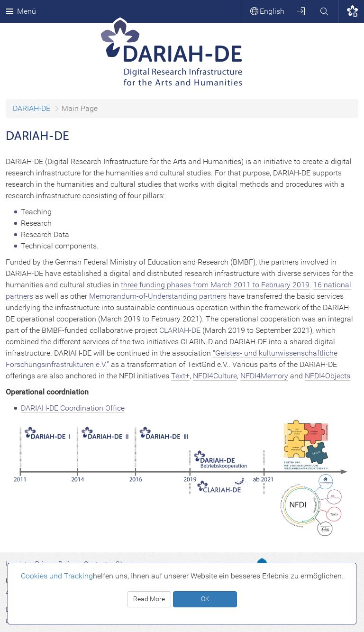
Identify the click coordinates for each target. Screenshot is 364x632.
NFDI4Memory (264, 376)
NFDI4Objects (328, 376)
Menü (21, 11)
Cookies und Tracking (57, 576)
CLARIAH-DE (180, 330)
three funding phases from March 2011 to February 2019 (215, 285)
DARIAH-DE (32, 108)
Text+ (180, 376)
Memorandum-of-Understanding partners (158, 296)
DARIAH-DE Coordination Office (73, 408)
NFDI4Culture (215, 376)
